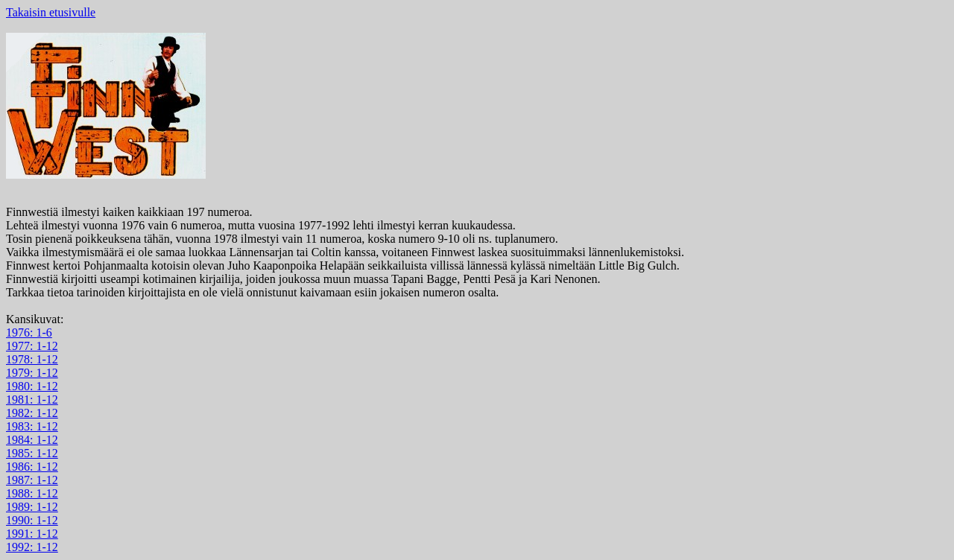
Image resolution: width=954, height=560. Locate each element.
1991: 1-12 (32, 534)
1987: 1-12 (32, 480)
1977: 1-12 (32, 346)
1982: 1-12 (32, 413)
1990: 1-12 (32, 520)
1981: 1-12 (32, 400)
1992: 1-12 (32, 547)
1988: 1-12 (32, 493)
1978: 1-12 (32, 359)
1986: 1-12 (32, 467)
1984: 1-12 (32, 440)
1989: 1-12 (32, 507)
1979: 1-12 (32, 373)
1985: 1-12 (32, 453)
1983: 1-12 (32, 426)
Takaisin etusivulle (51, 12)
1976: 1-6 (29, 332)
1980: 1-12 (32, 386)
